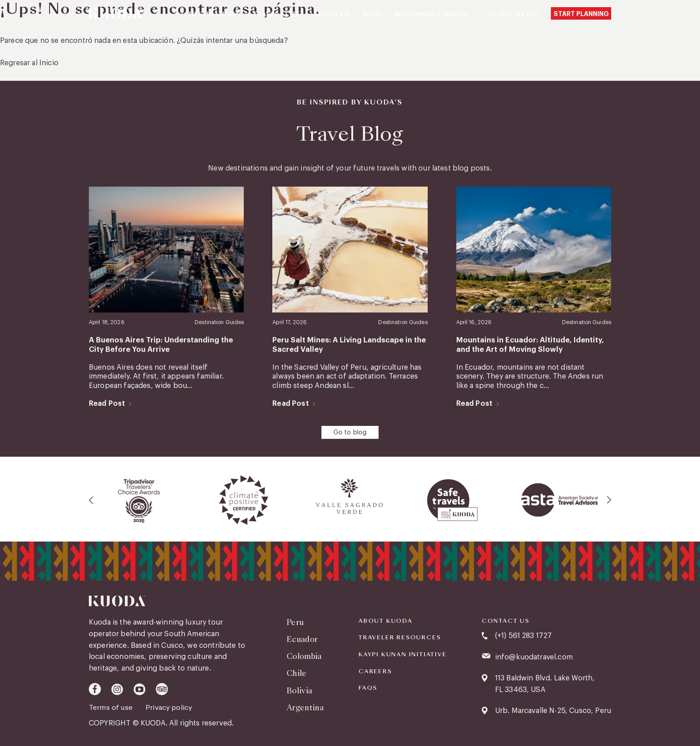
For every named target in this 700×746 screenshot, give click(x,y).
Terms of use (112, 706)
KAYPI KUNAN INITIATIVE (403, 653)
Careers (375, 670)
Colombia (304, 654)
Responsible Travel (431, 15)
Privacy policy (170, 706)
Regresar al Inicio (29, 63)
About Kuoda (385, 620)
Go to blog (350, 432)
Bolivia (299, 687)
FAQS (368, 687)
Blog (372, 15)
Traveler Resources (400, 637)
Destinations (215, 15)
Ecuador (302, 637)
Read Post (107, 403)
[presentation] (92, 499)
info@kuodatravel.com (534, 656)
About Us (331, 15)
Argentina (305, 704)
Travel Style (277, 15)
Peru (295, 621)
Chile (297, 671)
